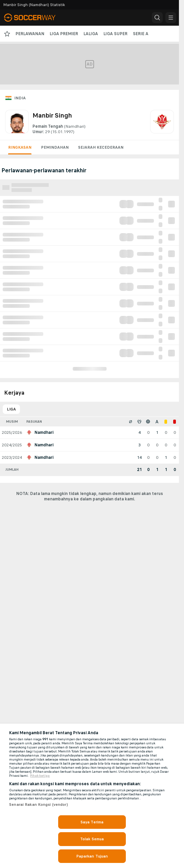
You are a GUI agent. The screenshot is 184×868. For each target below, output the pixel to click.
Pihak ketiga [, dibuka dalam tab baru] (40, 776)
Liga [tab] (11, 409)
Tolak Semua (92, 839)
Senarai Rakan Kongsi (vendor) (38, 804)
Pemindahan (55, 147)
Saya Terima (92, 822)
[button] (157, 18)
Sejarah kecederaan (101, 147)
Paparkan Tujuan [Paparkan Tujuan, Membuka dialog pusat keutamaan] (92, 856)
